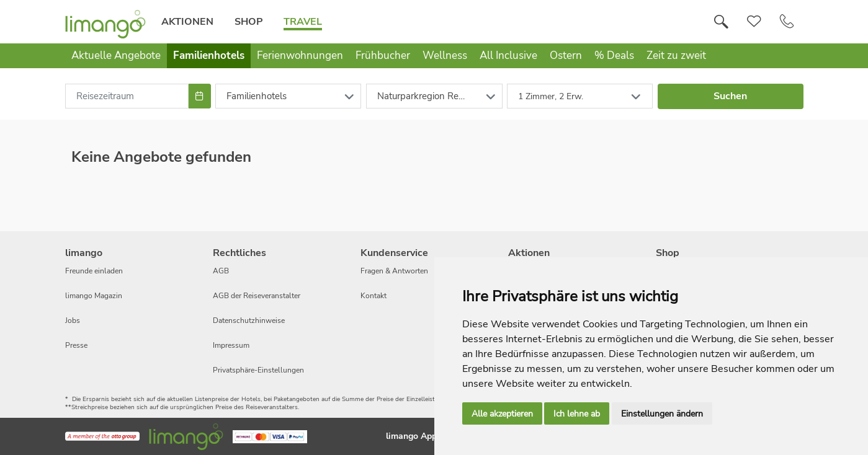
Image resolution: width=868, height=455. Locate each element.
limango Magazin (94, 296)
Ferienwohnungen (300, 55)
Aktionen (187, 22)
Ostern (566, 55)
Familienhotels (209, 55)
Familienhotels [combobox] (257, 96)
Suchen (730, 96)
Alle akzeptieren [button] (502, 414)
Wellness (445, 55)
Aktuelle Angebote (116, 55)
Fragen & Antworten (394, 271)
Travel (303, 22)
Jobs (73, 320)
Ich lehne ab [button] (577, 414)
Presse (76, 345)
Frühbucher (383, 55)
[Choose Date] (199, 96)
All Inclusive (508, 55)
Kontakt (374, 296)
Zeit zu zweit (676, 55)
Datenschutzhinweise (249, 320)
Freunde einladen (94, 271)
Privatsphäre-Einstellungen (258, 370)
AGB (221, 271)
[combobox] (127, 96)
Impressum (231, 345)
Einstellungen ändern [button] (662, 414)
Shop (248, 22)
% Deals (614, 55)
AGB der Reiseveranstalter (257, 296)
